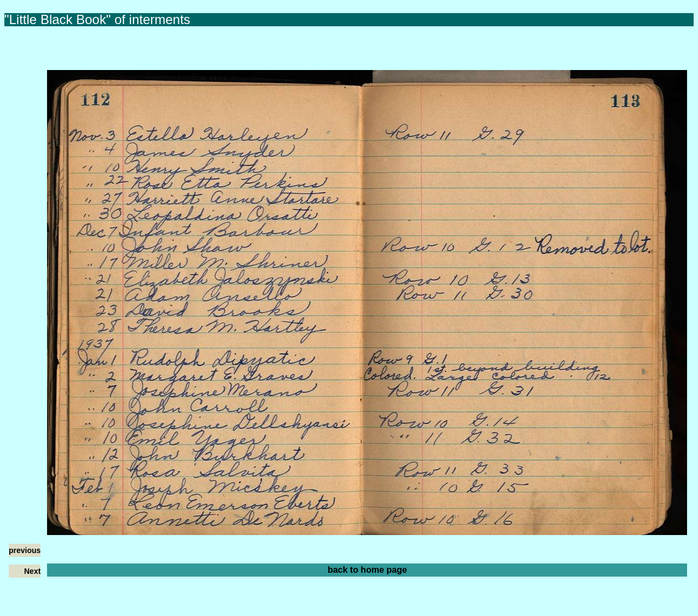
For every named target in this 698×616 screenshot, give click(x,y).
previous (25, 550)
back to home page (367, 570)
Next (32, 571)
